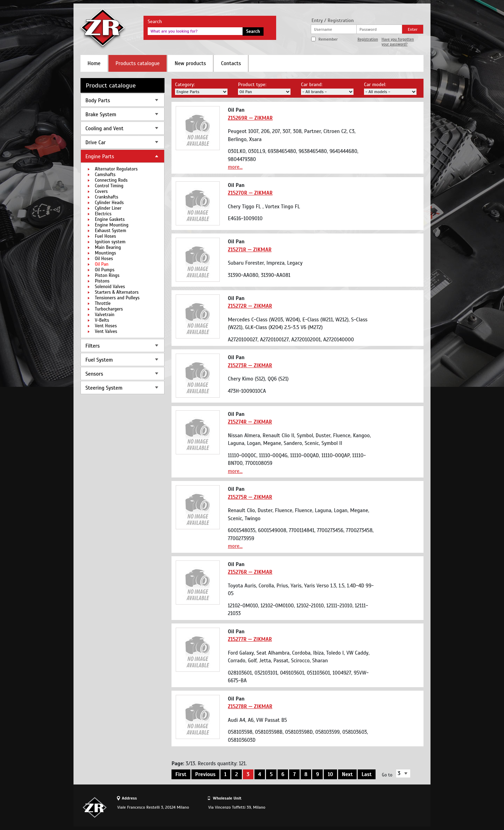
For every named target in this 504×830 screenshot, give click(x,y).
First (181, 774)
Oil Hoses (104, 259)
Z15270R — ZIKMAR (250, 193)
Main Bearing (108, 247)
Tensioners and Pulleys (117, 298)
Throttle (103, 304)
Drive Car (96, 142)
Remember (328, 39)
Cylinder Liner (108, 208)
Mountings (106, 253)
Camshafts (105, 175)
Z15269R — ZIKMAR (250, 118)
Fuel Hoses (106, 236)
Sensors (94, 374)
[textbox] (195, 31)
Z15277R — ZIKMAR (250, 639)
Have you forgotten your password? (398, 42)
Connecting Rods (111, 180)
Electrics (103, 214)
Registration (368, 39)
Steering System (104, 388)
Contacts (231, 63)
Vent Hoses (106, 326)
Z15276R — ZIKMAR (250, 572)
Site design (385, 807)
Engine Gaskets (110, 219)
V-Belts (102, 320)
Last (367, 774)
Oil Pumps (105, 270)
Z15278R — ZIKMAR (250, 706)
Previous (205, 774)
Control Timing (109, 186)
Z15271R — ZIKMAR (250, 250)
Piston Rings (107, 275)
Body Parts (98, 100)
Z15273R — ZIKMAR (250, 365)
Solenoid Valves (110, 287)
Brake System (101, 114)
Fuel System (99, 360)
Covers (101, 191)
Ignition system (110, 242)
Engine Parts (100, 156)
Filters (93, 346)
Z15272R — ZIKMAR (250, 306)
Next (347, 774)
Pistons (102, 281)
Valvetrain (105, 315)
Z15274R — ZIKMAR (250, 422)
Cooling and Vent (104, 128)
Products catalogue (138, 63)
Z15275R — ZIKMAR (250, 497)
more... (235, 167)
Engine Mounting (112, 225)
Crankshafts (107, 197)
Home (94, 63)
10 (330, 774)
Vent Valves (106, 332)
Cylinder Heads (109, 203)
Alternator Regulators (116, 169)
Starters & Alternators (117, 292)
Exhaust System (110, 231)
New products (190, 63)
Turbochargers (109, 309)
